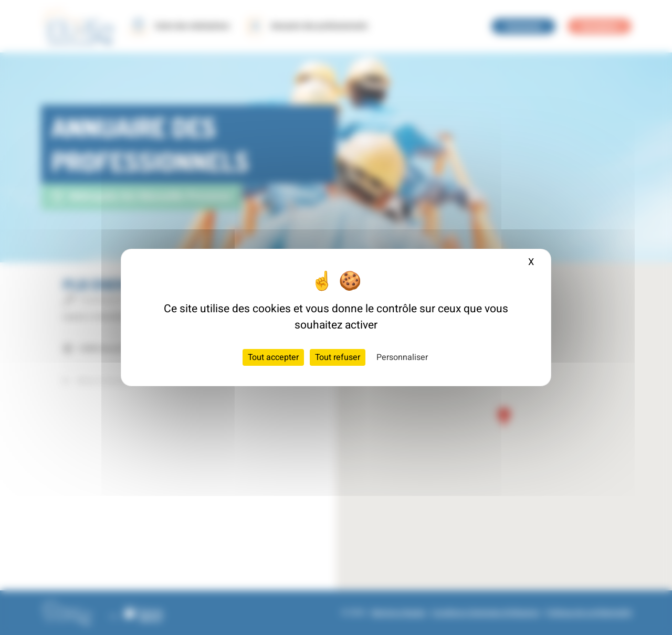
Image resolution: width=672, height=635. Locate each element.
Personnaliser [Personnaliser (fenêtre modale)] (402, 357)
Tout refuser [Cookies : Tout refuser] (338, 357)
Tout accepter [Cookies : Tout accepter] (273, 357)
